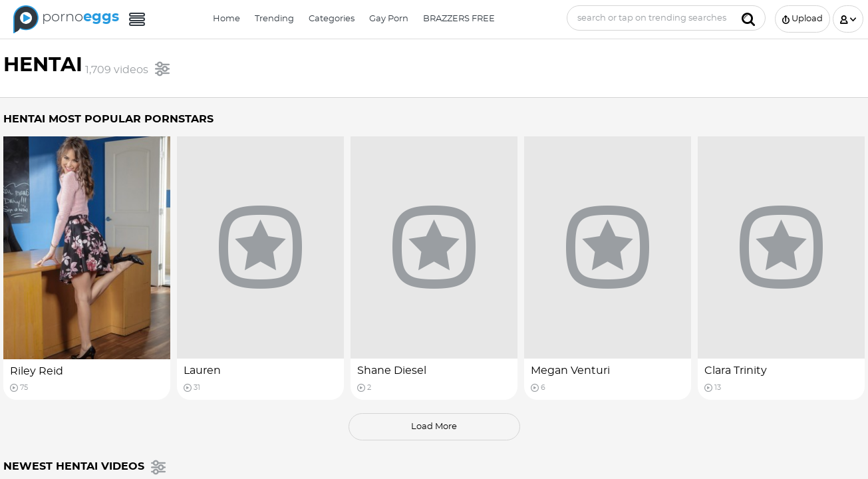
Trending (274, 19)
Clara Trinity (736, 371)
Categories (332, 19)
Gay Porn (389, 19)
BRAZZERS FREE (459, 19)
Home (226, 19)
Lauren (202, 371)
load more (434, 427)
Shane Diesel (392, 371)
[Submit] (748, 18)
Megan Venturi (570, 371)
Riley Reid (37, 371)
